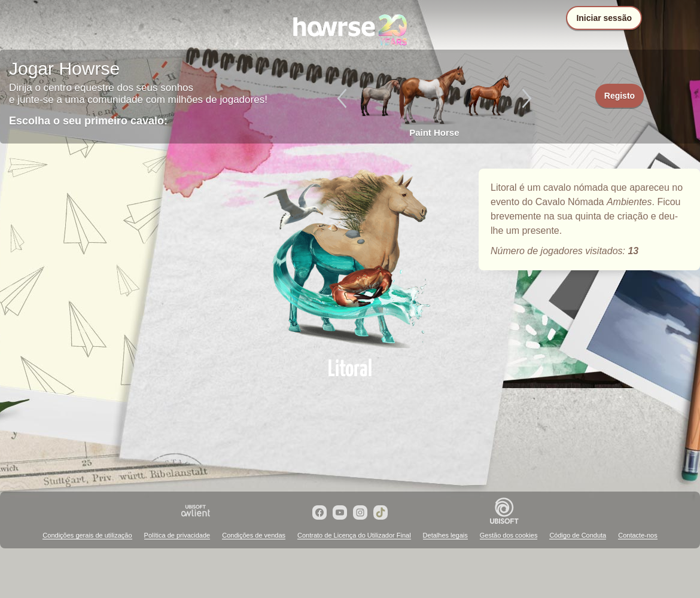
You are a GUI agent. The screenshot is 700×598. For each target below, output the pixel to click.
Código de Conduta (578, 535)
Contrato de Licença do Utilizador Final (354, 535)
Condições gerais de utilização (87, 535)
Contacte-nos (637, 535)
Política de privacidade (177, 535)
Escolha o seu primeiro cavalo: (88, 121)
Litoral (350, 258)
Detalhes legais (445, 535)
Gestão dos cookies (509, 535)
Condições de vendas (254, 535)
